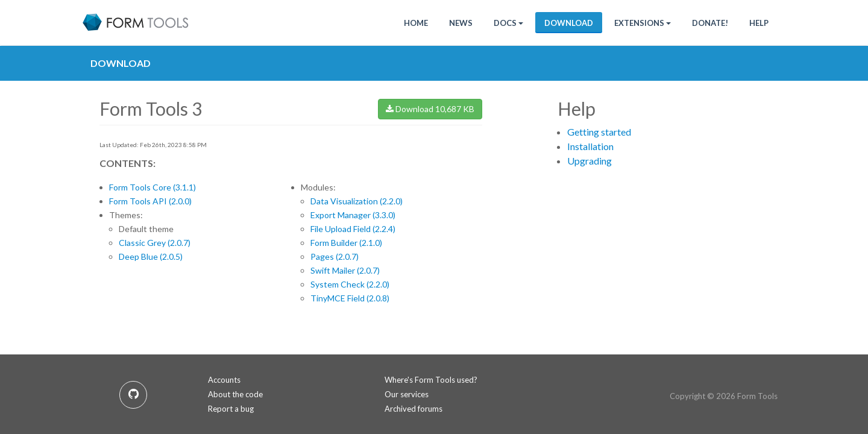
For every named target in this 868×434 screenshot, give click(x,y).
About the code (235, 394)
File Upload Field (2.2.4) (353, 229)
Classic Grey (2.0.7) (155, 243)
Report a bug (231, 409)
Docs (508, 23)
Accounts (224, 380)
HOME (416, 23)
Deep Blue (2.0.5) (151, 256)
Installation (590, 146)
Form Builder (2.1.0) (346, 243)
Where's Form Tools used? (431, 380)
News (461, 23)
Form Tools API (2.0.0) (150, 201)
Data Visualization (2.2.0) (357, 201)
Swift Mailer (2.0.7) (345, 270)
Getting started (599, 132)
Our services (407, 394)
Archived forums (414, 409)
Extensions (643, 23)
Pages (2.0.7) (335, 256)
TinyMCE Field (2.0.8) (350, 298)
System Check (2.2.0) (350, 284)
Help (759, 23)
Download (569, 23)
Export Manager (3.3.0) (353, 215)
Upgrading (590, 161)
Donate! (710, 23)
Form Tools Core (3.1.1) (153, 187)
